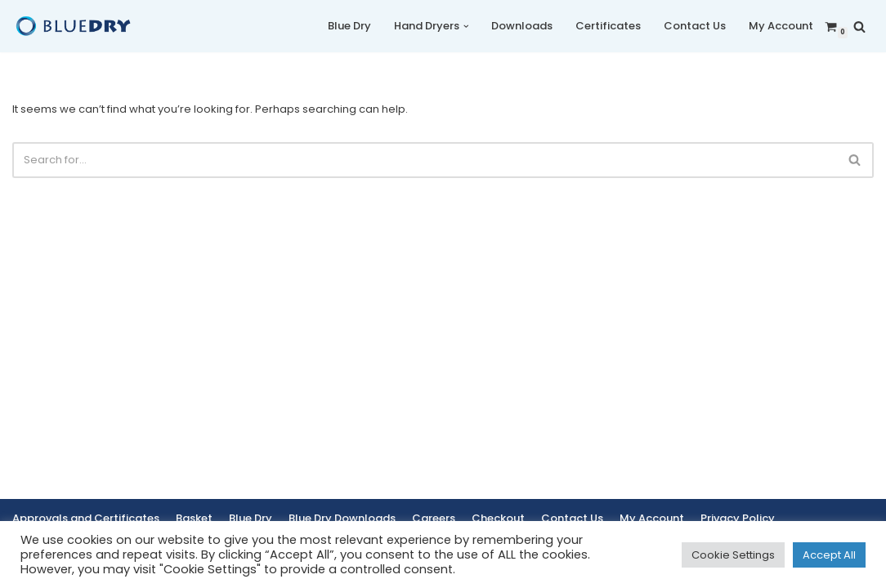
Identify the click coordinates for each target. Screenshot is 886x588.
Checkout (498, 518)
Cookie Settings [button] (733, 555)
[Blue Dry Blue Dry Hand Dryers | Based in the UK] (74, 26)
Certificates (608, 26)
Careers (434, 518)
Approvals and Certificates (86, 518)
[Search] (859, 27)
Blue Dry (349, 26)
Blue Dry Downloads (342, 518)
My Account (781, 26)
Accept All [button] (829, 555)
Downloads (522, 26)
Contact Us (695, 26)
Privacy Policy (738, 518)
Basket (194, 518)
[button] (466, 27)
